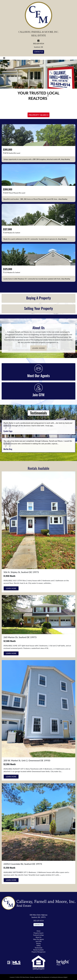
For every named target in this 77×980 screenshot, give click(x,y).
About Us (39, 937)
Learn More (38, 348)
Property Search (38, 115)
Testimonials (38, 948)
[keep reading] (66, 159)
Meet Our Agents (39, 939)
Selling (39, 946)
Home (38, 931)
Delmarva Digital (63, 977)
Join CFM (38, 941)
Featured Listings (38, 935)
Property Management (38, 952)
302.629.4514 (38, 43)
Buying (39, 943)
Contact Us (38, 52)
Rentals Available (38, 950)
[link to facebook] (38, 41)
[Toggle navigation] (4, 58)
